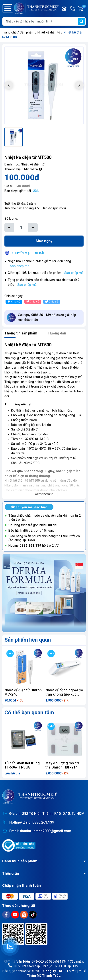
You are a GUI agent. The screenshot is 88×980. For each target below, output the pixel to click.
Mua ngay (44, 241)
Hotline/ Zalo (73, 9)
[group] (44, 86)
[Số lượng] (21, 228)
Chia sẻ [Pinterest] (32, 302)
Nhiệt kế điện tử (49, 32)
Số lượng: (11, 219)
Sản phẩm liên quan (28, 640)
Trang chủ (9, 32)
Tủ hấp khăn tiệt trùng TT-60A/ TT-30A (22, 765)
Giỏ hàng (84, 9)
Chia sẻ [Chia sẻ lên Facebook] (13, 302)
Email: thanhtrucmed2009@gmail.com (40, 831)
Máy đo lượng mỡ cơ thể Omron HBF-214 (62, 765)
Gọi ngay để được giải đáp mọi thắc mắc (47, 317)
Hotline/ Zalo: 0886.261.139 (32, 822)
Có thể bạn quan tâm (29, 713)
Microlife (31, 169)
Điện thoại (65, 9)
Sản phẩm (27, 32)
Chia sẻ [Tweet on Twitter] (51, 302)
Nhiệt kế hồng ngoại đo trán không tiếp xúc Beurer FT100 (64, 694)
